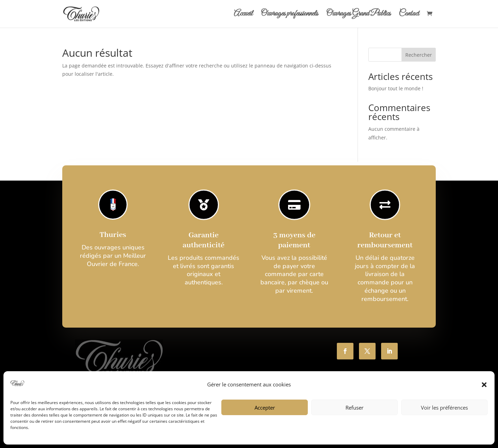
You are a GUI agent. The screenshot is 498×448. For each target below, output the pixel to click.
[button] (484, 385)
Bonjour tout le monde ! (396, 88)
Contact (409, 15)
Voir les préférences (444, 408)
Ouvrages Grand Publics (358, 15)
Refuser (354, 408)
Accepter (265, 408)
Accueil (243, 15)
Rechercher (419, 55)
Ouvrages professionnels (289, 15)
